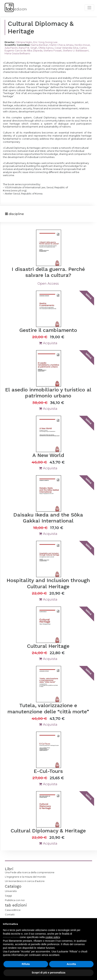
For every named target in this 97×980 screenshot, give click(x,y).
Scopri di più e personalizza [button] (48, 973)
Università (11, 891)
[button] (92, 924)
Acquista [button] (48, 343)
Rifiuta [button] (26, 964)
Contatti (10, 914)
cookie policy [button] (53, 937)
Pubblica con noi (15, 900)
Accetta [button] (71, 964)
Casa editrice (13, 910)
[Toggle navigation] (14, 214)
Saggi (8, 896)
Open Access (48, 284)
